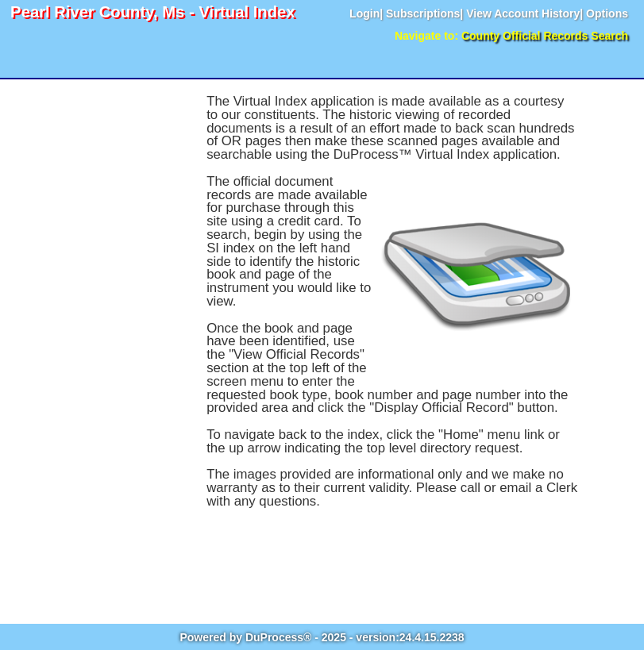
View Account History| (524, 13)
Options (607, 13)
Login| (366, 13)
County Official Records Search (545, 36)
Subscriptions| (424, 13)
